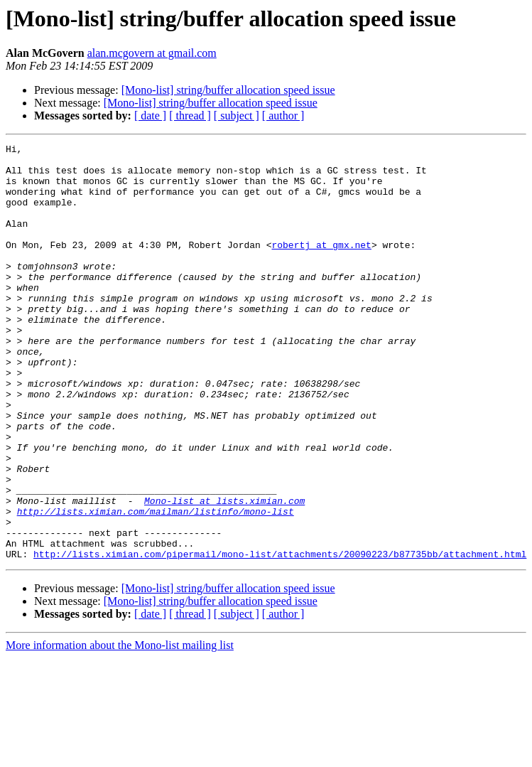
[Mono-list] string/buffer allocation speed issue (228, 90)
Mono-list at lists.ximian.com (224, 573)
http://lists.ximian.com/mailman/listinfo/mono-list (156, 586)
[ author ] (283, 116)
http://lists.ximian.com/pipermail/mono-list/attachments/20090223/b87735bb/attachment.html (280, 637)
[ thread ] (190, 116)
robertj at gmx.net (321, 266)
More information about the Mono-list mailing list (120, 728)
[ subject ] (237, 116)
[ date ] (150, 116)
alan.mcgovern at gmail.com (152, 53)
